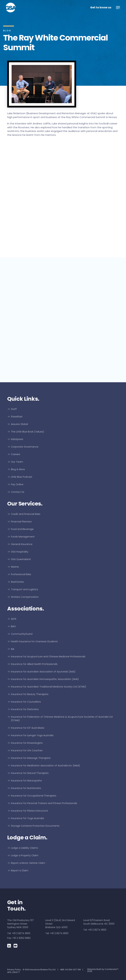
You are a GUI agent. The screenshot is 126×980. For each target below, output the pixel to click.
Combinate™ (112, 969)
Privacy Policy (14, 970)
